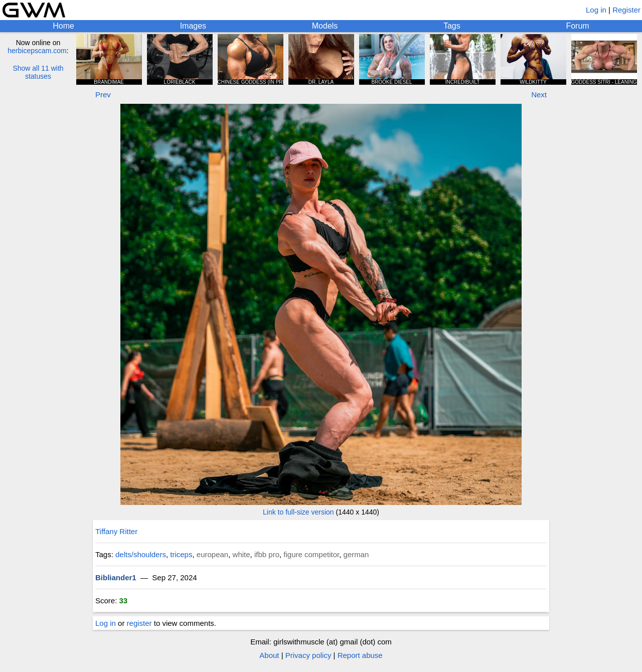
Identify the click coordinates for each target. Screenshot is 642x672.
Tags (452, 26)
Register (626, 10)
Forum (577, 26)
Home (63, 26)
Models (325, 26)
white (242, 554)
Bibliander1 (116, 577)
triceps (181, 554)
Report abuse (360, 655)
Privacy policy (308, 655)
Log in (596, 10)
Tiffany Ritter (116, 531)
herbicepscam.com (37, 51)
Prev (103, 95)
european (212, 554)
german (356, 554)
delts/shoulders (141, 554)
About (269, 655)
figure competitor (311, 554)
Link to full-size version (298, 512)
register (139, 623)
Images (193, 26)
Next (539, 95)
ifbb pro (267, 554)
